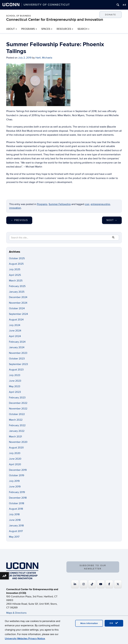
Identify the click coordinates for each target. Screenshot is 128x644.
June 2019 (15, 487)
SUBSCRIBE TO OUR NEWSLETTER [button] (93, 567)
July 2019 (14, 481)
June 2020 (15, 459)
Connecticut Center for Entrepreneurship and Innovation (55, 20)
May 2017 (14, 537)
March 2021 (15, 437)
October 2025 (17, 258)
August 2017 (16, 531)
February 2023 (17, 398)
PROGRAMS (28, 29)
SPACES (46, 29)
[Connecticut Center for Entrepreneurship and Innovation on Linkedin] (75, 584)
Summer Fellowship (60, 204)
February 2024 (17, 342)
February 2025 (17, 286)
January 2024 (17, 347)
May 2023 (15, 386)
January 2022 (17, 431)
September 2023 (18, 364)
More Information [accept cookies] (89, 623)
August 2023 (16, 370)
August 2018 (16, 509)
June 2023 (15, 381)
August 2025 (16, 264)
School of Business (19, 16)
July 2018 (14, 514)
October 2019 (17, 475)
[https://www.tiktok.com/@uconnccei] (92, 584)
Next (112, 220)
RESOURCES (64, 29)
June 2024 (15, 331)
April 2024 (15, 336)
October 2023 (17, 359)
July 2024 (15, 325)
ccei (87, 204)
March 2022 (16, 420)
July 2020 (15, 453)
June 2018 (15, 520)
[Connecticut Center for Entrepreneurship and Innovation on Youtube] (101, 584)
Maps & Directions (16, 613)
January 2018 (16, 526)
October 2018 (17, 503)
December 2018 (18, 498)
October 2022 (17, 414)
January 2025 (17, 292)
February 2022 (17, 425)
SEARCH (82, 29)
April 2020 (15, 464)
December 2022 (18, 403)
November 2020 (18, 442)
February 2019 (17, 492)
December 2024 (18, 297)
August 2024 (16, 320)
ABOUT (11, 29)
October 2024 (17, 308)
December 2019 (18, 470)
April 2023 (15, 392)
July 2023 (15, 375)
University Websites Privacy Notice (25, 639)
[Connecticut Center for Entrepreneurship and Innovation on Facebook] (109, 584)
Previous (19, 220)
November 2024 (18, 303)
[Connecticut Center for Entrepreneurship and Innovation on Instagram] (84, 584)
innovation (15, 208)
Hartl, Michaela (44, 58)
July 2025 (15, 269)
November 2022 (18, 409)
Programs (42, 204)
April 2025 (15, 275)
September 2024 (18, 314)
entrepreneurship (100, 204)
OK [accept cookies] (114, 623)
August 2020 (16, 448)
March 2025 (16, 281)
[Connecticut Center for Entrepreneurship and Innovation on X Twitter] (118, 584)
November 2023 (18, 353)
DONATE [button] (111, 15)
